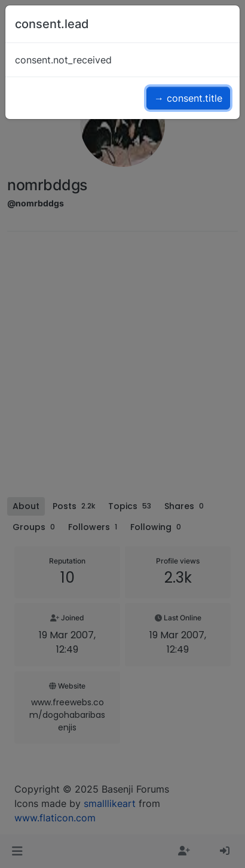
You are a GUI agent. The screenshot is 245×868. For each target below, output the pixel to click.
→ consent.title (188, 98)
